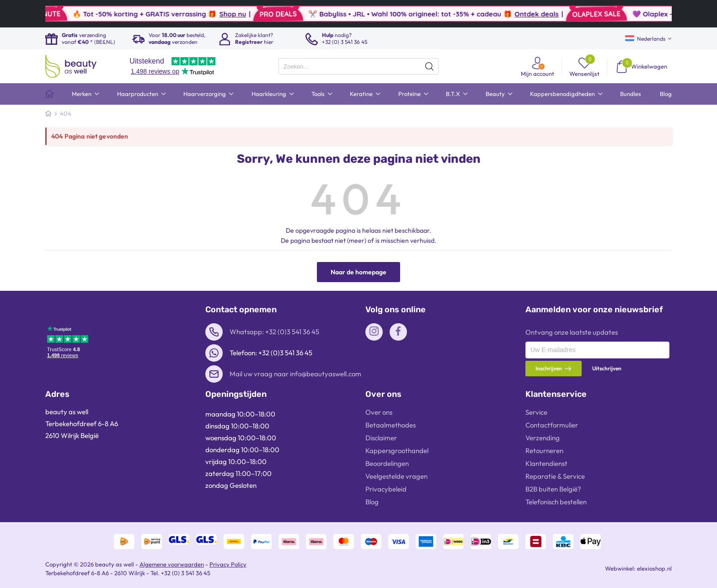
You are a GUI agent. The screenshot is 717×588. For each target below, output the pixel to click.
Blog (372, 502)
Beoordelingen (387, 463)
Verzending (543, 438)
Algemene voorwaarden (172, 564)
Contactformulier (552, 425)
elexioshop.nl (654, 568)
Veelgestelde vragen (396, 476)
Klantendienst (546, 463)
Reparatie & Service (555, 476)
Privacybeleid (386, 489)
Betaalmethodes (391, 425)
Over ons (379, 412)
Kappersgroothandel (397, 451)
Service (536, 412)
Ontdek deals (554, 14)
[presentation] (358, 66)
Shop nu (250, 14)
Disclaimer (381, 438)
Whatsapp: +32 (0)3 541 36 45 (274, 332)
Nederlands (645, 39)
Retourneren (544, 451)
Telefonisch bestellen (556, 502)
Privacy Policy (228, 564)
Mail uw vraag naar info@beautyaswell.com (295, 374)
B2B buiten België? (553, 489)
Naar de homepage (358, 272)
